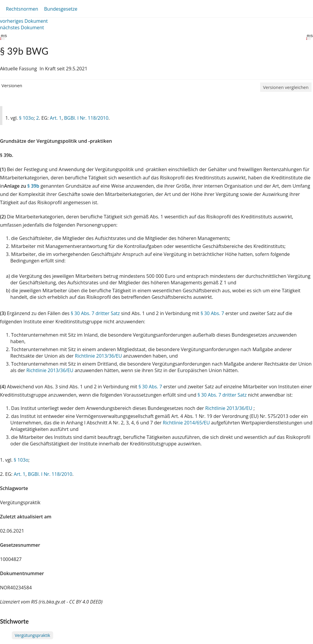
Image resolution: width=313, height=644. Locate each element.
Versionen (12, 85)
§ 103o (26, 118)
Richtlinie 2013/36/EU (99, 356)
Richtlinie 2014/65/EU (187, 423)
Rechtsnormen (22, 9)
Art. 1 (56, 118)
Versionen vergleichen (286, 87)
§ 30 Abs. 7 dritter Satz (95, 313)
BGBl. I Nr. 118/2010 (86, 118)
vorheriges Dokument (24, 21)
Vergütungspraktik (32, 635)
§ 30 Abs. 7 (212, 313)
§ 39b (33, 186)
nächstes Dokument (22, 27)
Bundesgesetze (61, 9)
